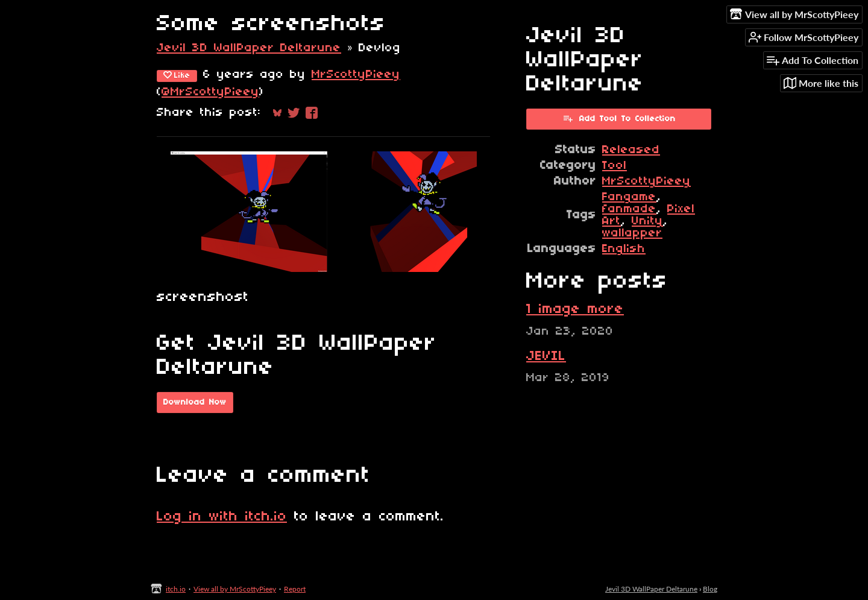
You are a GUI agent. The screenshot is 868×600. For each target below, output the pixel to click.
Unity (647, 221)
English (624, 249)
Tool (615, 166)
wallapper (632, 233)
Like (177, 75)
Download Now (195, 403)
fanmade (629, 209)
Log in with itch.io (222, 517)
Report (295, 589)
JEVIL (546, 356)
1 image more (575, 309)
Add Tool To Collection (619, 118)
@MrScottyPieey (210, 92)
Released (631, 150)
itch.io (176, 589)
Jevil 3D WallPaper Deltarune (249, 48)
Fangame (629, 197)
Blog (710, 589)
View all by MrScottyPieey (235, 589)
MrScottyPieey (356, 75)
